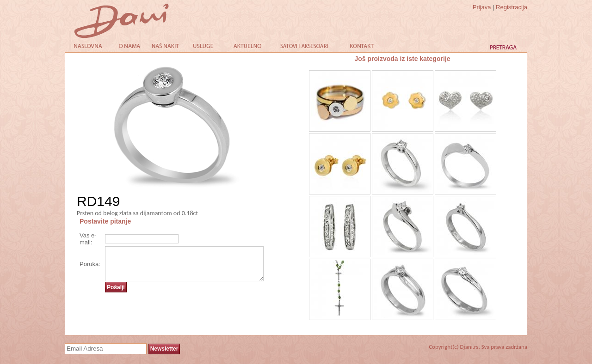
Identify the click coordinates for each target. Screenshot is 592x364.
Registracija (512, 7)
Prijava (482, 7)
